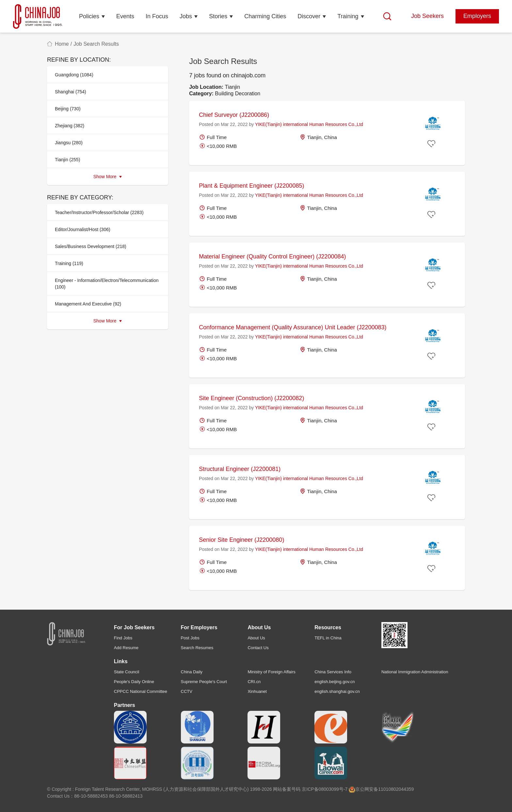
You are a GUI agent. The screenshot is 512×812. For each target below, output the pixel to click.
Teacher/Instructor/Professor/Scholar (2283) (99, 212)
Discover (309, 16)
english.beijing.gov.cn (335, 682)
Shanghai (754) (71, 92)
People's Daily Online (134, 682)
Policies (89, 16)
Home (62, 44)
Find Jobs (123, 638)
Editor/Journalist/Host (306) (83, 229)
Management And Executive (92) (88, 304)
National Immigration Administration (415, 672)
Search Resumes (197, 648)
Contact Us (258, 648)
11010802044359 (396, 789)
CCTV (187, 691)
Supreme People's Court (204, 682)
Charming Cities (265, 16)
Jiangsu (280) (69, 143)
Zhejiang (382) (70, 126)
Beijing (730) (68, 109)
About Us (256, 638)
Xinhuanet (257, 691)
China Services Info (333, 672)
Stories (218, 16)
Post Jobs (190, 638)
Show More (108, 177)
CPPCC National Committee (141, 691)
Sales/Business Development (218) (91, 246)
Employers (477, 16)
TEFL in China (328, 638)
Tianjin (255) (67, 160)
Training (348, 16)
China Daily (192, 672)
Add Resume (126, 648)
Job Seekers (427, 16)
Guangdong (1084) (74, 75)
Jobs (186, 16)
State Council (127, 672)
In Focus (157, 16)
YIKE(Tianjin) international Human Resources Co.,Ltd (309, 124)
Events (125, 16)
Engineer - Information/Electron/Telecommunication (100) (107, 284)
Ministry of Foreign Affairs (271, 672)
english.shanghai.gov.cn (337, 691)
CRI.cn (254, 682)
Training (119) (69, 263)
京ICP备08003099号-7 (325, 789)
